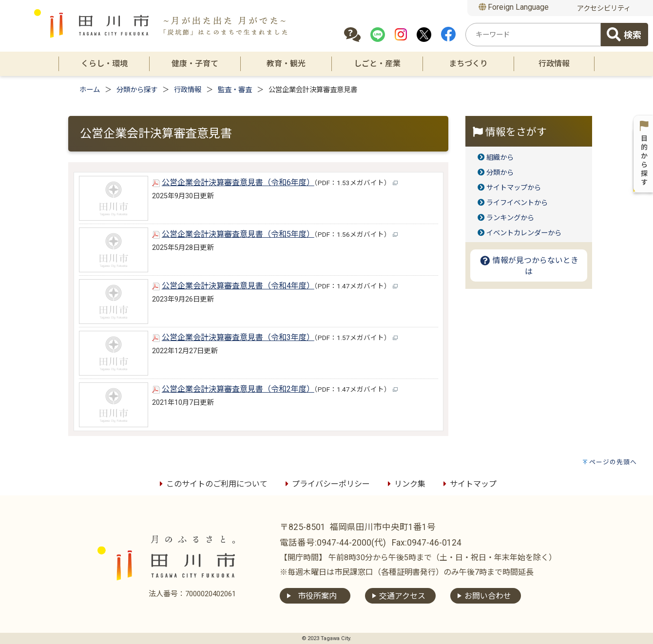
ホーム (90, 90)
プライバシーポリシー (326, 484)
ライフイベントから (517, 203)
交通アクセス (402, 596)
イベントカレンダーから (524, 233)
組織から (500, 158)
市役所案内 (317, 596)
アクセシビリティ (604, 9)
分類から (500, 173)
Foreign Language (514, 7)
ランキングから (510, 218)
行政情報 (188, 90)
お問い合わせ (488, 596)
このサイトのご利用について (212, 484)
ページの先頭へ (613, 462)
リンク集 (405, 484)
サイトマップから (514, 188)
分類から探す (137, 90)
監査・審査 (235, 90)
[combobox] (533, 35)
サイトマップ (468, 484)
